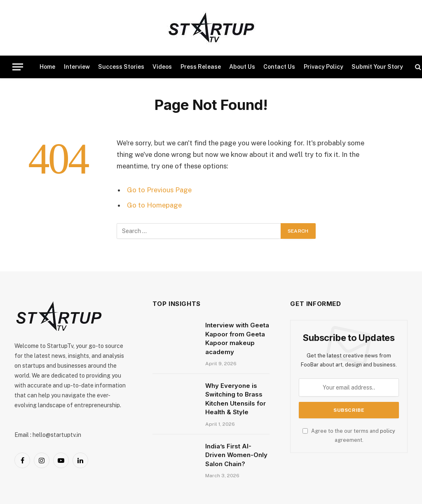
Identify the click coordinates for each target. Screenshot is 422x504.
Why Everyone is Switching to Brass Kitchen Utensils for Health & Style (236, 399)
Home (47, 67)
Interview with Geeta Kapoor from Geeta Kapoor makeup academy (237, 338)
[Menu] (18, 67)
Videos (162, 67)
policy (388, 431)
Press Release (201, 67)
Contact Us (279, 67)
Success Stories (121, 67)
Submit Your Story (377, 67)
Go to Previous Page (159, 190)
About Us (242, 67)
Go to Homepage (154, 205)
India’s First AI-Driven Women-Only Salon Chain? (236, 455)
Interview (77, 67)
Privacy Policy (324, 67)
